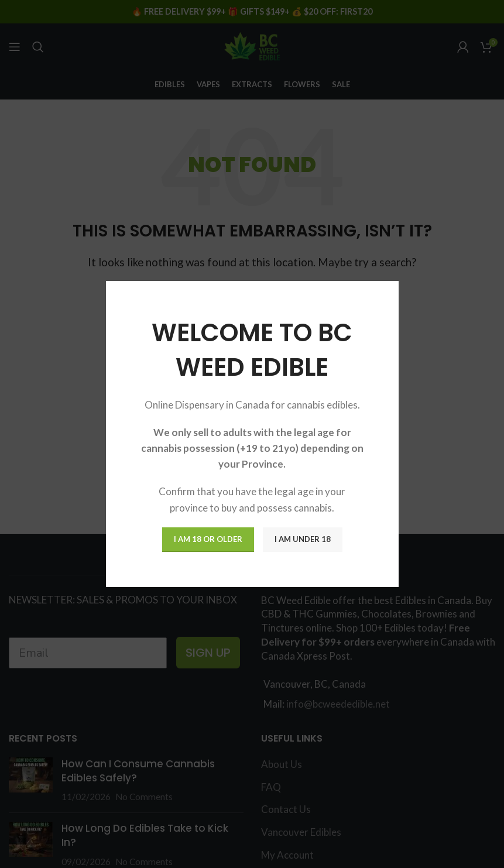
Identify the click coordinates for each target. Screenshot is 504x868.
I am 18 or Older (208, 539)
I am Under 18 (303, 539)
